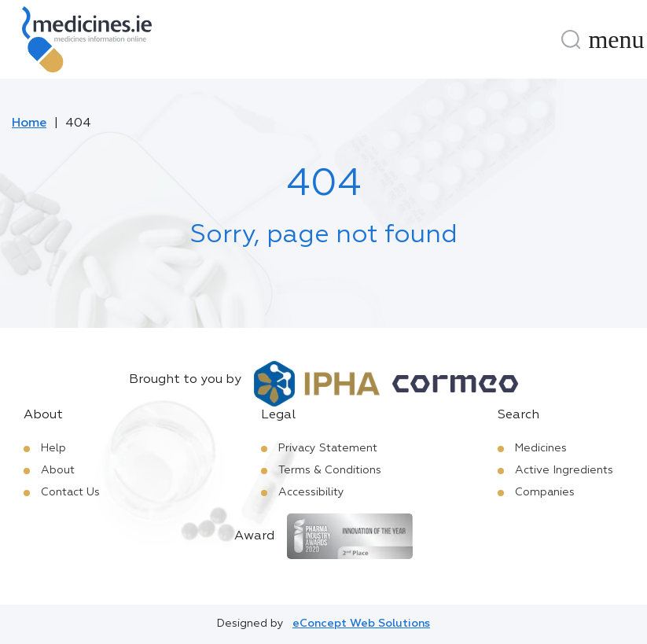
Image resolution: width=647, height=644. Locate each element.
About (58, 470)
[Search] (571, 39)
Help (53, 448)
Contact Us (70, 492)
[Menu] (616, 39)
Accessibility (311, 492)
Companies (545, 492)
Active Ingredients (564, 470)
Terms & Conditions (330, 470)
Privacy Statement (328, 448)
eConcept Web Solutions (361, 624)
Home (29, 123)
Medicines (541, 448)
